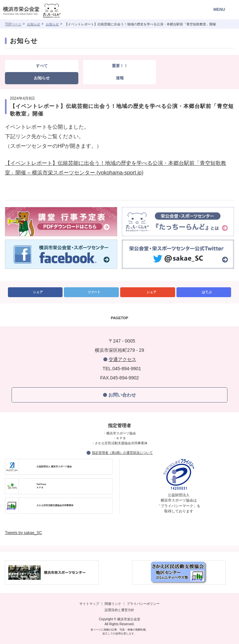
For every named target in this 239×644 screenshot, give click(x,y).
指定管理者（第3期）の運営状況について (122, 453)
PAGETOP (120, 318)
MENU (219, 10)
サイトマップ (89, 604)
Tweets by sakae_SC (24, 533)
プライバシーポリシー (143, 604)
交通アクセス (122, 359)
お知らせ (34, 24)
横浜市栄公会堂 (40, 11)
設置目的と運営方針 (119, 610)
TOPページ (13, 24)
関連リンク (113, 604)
